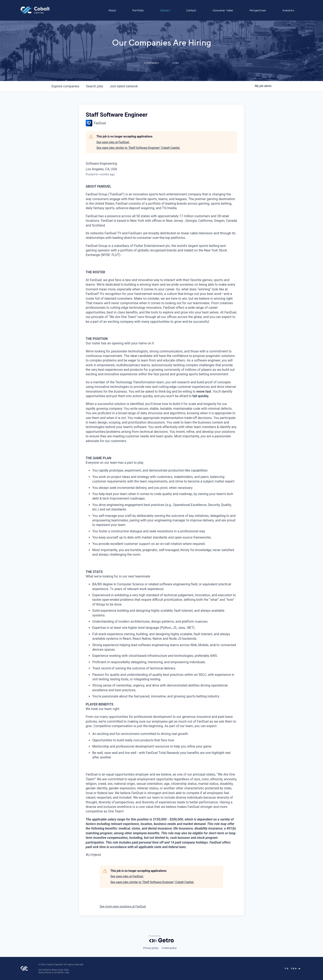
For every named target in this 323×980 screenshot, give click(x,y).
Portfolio (138, 10)
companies (65, 86)
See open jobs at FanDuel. (113, 142)
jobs (94, 86)
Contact (191, 10)
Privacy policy (151, 948)
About (112, 10)
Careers (165, 10)
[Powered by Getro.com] (161, 939)
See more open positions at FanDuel (123, 906)
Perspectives (258, 10)
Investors (288, 10)
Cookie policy (169, 948)
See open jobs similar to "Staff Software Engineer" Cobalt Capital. (138, 148)
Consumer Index (223, 10)
